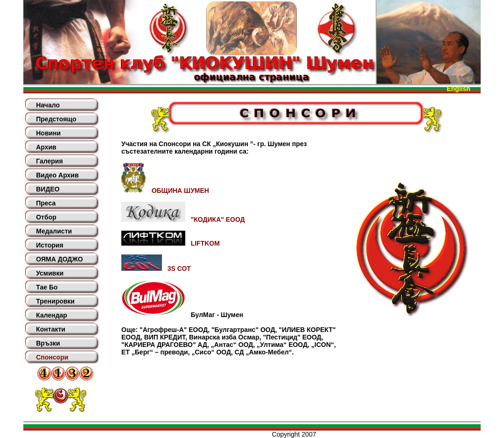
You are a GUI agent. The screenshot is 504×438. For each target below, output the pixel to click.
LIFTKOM (171, 243)
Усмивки (50, 273)
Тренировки (55, 301)
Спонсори (52, 357)
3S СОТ (156, 268)
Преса (46, 203)
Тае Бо (47, 287)
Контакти (51, 329)
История (49, 245)
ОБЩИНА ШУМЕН (165, 191)
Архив (46, 147)
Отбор (46, 217)
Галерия (49, 161)
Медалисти (54, 231)
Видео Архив (57, 175)
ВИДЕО (48, 189)
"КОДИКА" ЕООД (183, 219)
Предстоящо (56, 119)
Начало (48, 105)
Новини (48, 133)
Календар (52, 315)
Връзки (48, 343)
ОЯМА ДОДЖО (59, 259)
